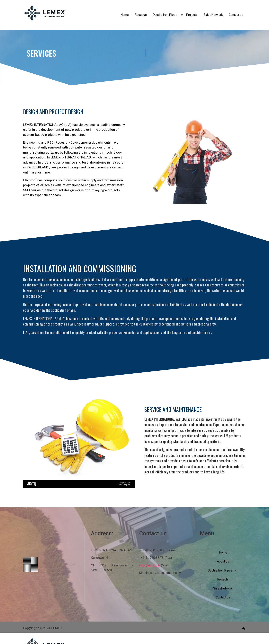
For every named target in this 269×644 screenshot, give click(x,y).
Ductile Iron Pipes (165, 15)
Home (125, 15)
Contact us (236, 15)
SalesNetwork (213, 15)
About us (141, 15)
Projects (192, 15)
